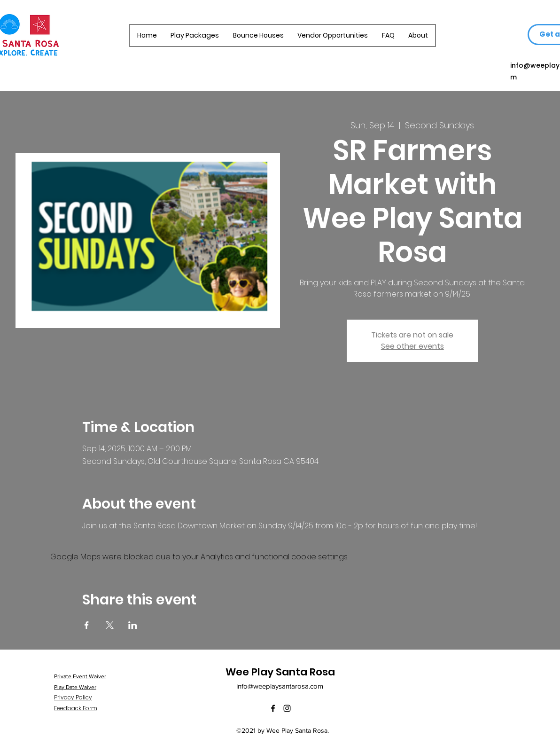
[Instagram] (287, 708)
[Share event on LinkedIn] (133, 625)
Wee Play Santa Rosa (280, 672)
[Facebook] (273, 708)
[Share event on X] (110, 625)
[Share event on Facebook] (87, 625)
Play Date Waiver (75, 687)
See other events (412, 346)
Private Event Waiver (80, 676)
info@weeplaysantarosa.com (280, 686)
